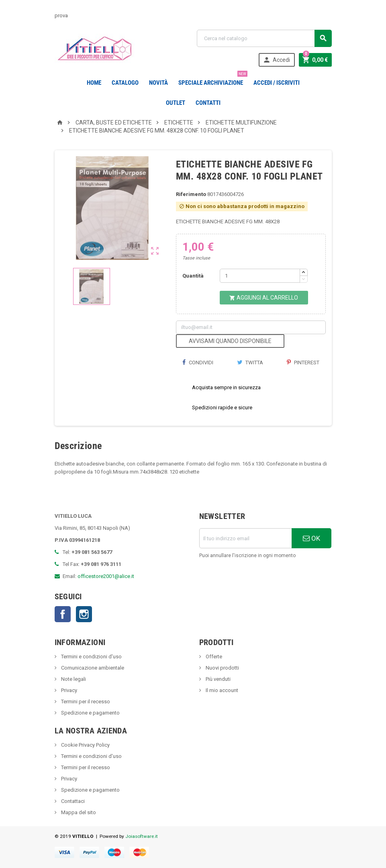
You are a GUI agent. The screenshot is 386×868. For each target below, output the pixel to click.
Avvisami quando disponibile (230, 341)
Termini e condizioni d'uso (91, 657)
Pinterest (303, 363)
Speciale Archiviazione (212, 80)
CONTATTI (208, 103)
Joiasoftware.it (142, 836)
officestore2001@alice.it (106, 576)
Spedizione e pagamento (90, 713)
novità (158, 83)
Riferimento (191, 194)
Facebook (63, 614)
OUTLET (176, 103)
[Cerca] (264, 38)
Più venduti (218, 679)
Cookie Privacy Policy (85, 745)
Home (94, 83)
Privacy (68, 690)
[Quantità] (260, 276)
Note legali (73, 679)
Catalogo (125, 83)
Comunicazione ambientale (92, 668)
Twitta (250, 363)
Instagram (84, 614)
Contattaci (72, 801)
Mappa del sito (78, 812)
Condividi (198, 363)
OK (311, 538)
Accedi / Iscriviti (277, 83)
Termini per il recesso (85, 702)
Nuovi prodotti (222, 668)
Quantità (193, 276)
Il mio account (221, 690)
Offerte (213, 657)
